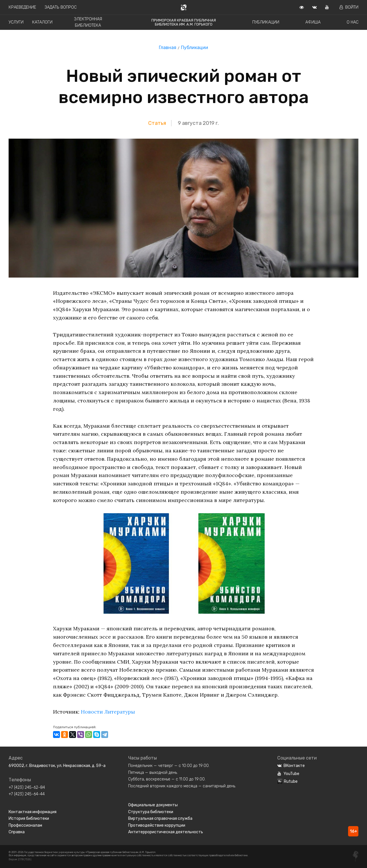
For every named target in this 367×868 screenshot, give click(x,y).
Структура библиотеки (151, 812)
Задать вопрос (61, 7)
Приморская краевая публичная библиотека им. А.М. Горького (184, 22)
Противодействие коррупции (157, 825)
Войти (349, 7)
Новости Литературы (108, 712)
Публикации (266, 22)
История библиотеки (29, 818)
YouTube (288, 774)
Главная (168, 48)
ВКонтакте (291, 766)
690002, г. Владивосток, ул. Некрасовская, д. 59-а (57, 766)
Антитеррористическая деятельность (166, 832)
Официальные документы (153, 805)
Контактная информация (33, 812)
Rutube (287, 781)
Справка (17, 832)
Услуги (16, 22)
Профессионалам (25, 825)
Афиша (313, 22)
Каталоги (42, 22)
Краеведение (22, 7)
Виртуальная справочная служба (160, 818)
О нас (353, 22)
